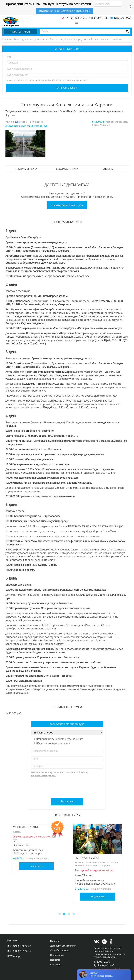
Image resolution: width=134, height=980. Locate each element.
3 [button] (69, 914)
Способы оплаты (60, 950)
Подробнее (36, 866)
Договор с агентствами (63, 946)
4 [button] (74, 914)
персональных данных (75, 80)
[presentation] (67, 786)
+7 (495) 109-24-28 (19, 946)
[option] (25, 144)
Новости (55, 960)
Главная (7, 39)
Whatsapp (14, 956)
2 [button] (65, 914)
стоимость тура (67, 169)
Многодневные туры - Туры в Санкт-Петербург (42, 39)
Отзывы (108, 169)
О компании (57, 955)
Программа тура (26, 169)
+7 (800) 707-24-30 (19, 951)
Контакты (56, 964)
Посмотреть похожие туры (67, 205)
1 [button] (60, 914)
